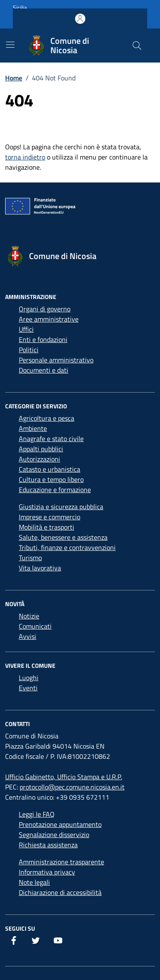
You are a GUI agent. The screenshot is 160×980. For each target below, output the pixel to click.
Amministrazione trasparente (61, 862)
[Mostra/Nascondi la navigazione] (10, 45)
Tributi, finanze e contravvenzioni (67, 547)
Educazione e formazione (55, 490)
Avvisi (28, 636)
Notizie (29, 616)
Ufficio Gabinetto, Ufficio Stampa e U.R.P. (64, 777)
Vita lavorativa (40, 568)
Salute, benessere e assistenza (63, 537)
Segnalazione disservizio (54, 835)
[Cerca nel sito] (137, 46)
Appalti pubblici (41, 449)
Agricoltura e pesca (47, 418)
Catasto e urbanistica (49, 469)
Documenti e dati (44, 370)
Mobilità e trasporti (47, 527)
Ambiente (33, 428)
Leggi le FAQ (37, 814)
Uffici (26, 329)
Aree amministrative (49, 319)
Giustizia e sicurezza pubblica (61, 507)
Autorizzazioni (39, 459)
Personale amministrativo (56, 360)
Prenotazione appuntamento (60, 824)
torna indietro (25, 157)
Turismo (30, 558)
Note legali (34, 882)
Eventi (28, 688)
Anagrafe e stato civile (51, 439)
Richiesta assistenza (48, 845)
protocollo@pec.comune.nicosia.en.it (72, 787)
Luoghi (29, 678)
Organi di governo (45, 309)
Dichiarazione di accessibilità (60, 892)
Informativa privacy (47, 872)
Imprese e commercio (49, 517)
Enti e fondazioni (43, 339)
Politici (29, 350)
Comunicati (35, 626)
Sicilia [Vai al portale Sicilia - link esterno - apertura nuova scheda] (20, 7)
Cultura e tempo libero (51, 479)
